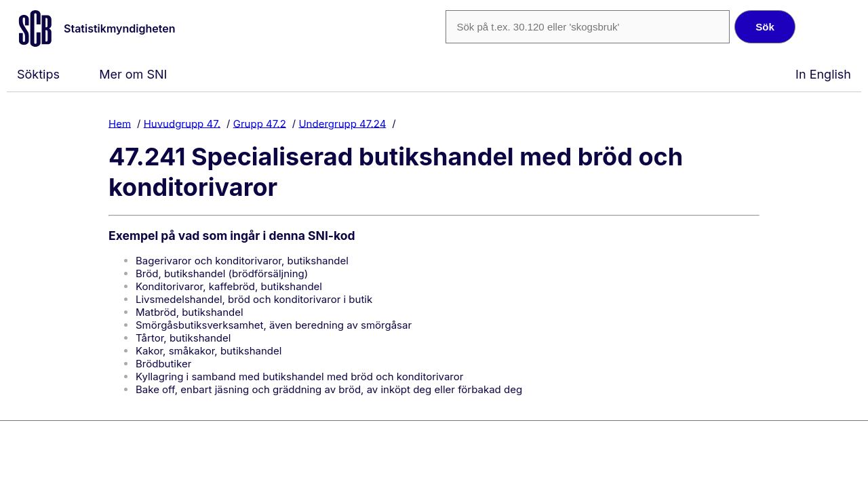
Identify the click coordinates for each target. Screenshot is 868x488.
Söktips (38, 74)
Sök (765, 27)
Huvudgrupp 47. (182, 123)
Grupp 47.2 (260, 123)
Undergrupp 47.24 (342, 123)
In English (823, 74)
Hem (120, 123)
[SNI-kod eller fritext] (587, 27)
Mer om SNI (133, 74)
